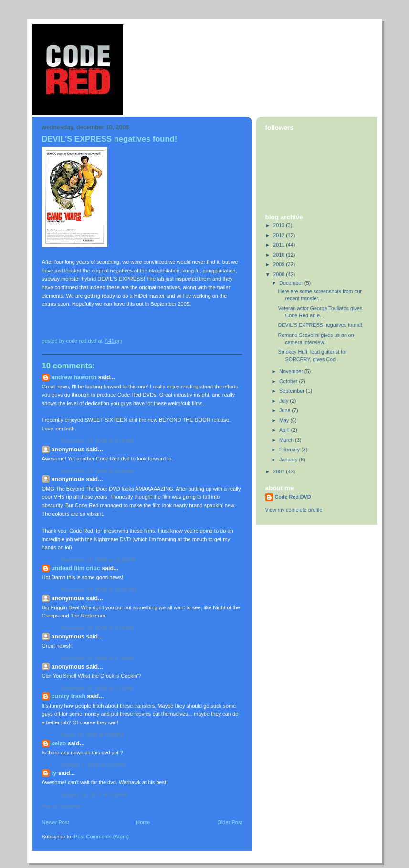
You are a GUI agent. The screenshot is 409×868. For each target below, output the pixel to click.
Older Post (230, 822)
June (285, 410)
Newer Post (56, 822)
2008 (279, 274)
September (293, 391)
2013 (279, 225)
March (287, 440)
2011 (279, 245)
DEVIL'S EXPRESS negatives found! (320, 325)
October (289, 381)
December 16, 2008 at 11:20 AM (99, 560)
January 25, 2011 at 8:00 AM (94, 795)
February (290, 450)
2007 (279, 471)
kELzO (59, 743)
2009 (279, 264)
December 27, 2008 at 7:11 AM (97, 688)
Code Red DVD (293, 497)
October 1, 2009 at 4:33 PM (93, 765)
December (292, 283)
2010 (279, 255)
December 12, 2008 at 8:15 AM (97, 441)
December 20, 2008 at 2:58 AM (97, 628)
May (285, 420)
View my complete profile (294, 510)
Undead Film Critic (76, 568)
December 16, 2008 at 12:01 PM (99, 590)
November (292, 371)
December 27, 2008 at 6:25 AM (97, 658)
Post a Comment (62, 806)
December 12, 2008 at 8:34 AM (97, 471)
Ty (54, 773)
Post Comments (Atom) (101, 837)
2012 (279, 235)
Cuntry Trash (68, 696)
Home (143, 822)
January (289, 460)
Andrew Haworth (74, 377)
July (284, 401)
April (285, 430)
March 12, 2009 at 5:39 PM (93, 735)
